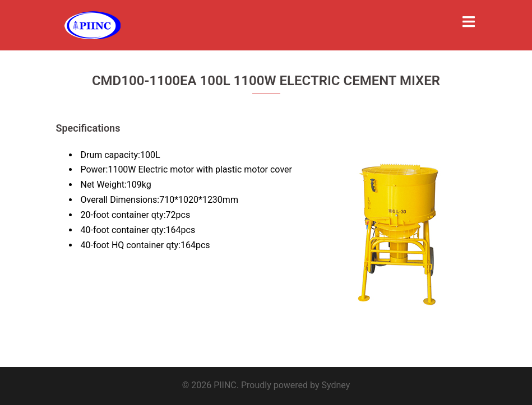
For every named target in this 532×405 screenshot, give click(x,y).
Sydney (336, 385)
